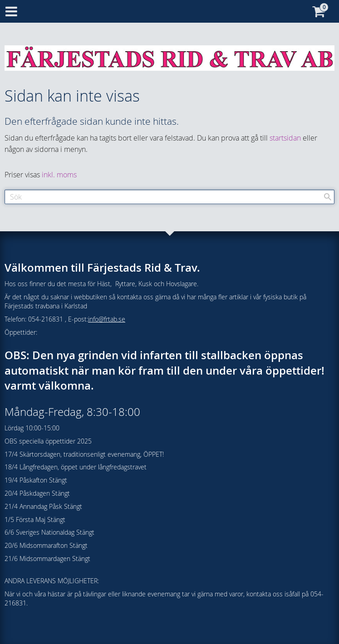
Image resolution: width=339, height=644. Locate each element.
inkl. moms (59, 175)
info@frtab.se (107, 319)
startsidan (285, 138)
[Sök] (328, 197)
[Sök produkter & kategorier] (169, 197)
